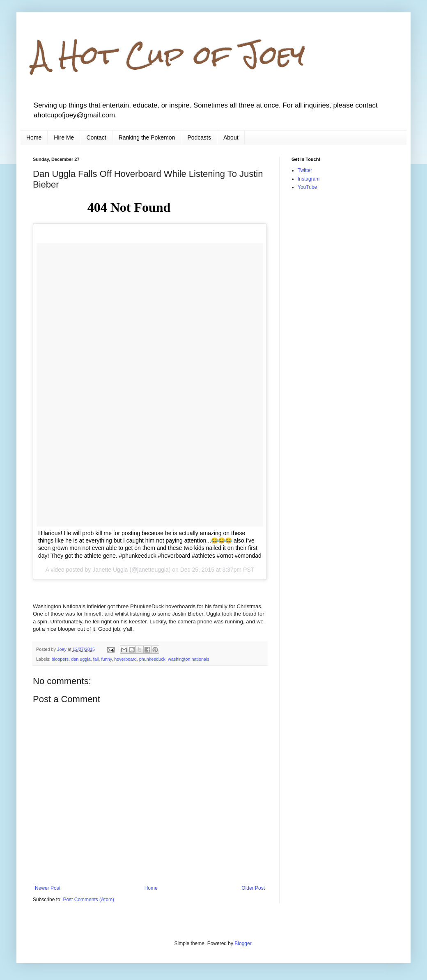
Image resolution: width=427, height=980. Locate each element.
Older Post (253, 888)
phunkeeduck (152, 659)
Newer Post (48, 888)
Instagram (309, 179)
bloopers (60, 659)
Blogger (243, 943)
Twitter (305, 170)
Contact (96, 137)
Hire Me (64, 137)
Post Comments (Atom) (88, 900)
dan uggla (81, 659)
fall (96, 659)
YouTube (307, 187)
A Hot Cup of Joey (169, 55)
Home (34, 137)
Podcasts (199, 137)
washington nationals (189, 659)
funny (107, 659)
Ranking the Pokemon (147, 137)
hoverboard (125, 659)
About (231, 137)
